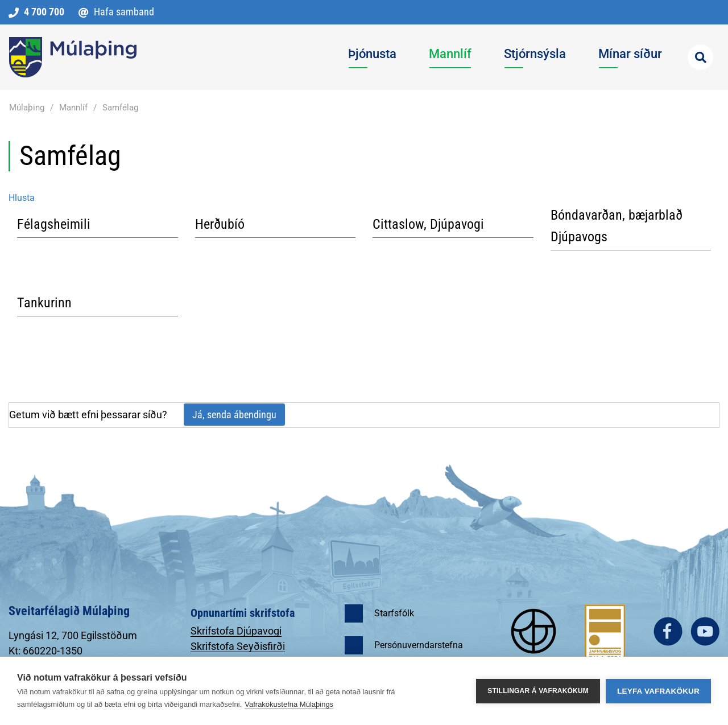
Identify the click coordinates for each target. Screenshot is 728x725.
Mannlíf (73, 108)
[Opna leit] (700, 57)
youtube (705, 631)
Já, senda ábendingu (234, 415)
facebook (668, 631)
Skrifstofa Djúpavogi (236, 631)
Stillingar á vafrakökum (538, 691)
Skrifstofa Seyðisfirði (238, 646)
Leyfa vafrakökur (658, 691)
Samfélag (120, 108)
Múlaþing (27, 108)
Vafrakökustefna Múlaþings (289, 704)
